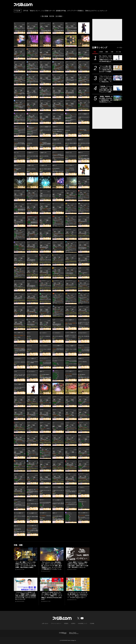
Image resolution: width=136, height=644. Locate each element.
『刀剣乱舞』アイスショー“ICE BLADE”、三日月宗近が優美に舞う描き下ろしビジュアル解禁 (106, 89)
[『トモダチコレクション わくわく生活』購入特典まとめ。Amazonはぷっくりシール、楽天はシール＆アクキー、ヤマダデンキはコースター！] (78, 584)
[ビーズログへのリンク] (74, 633)
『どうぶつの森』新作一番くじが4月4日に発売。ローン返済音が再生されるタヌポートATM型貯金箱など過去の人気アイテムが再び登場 (106, 69)
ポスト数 (118, 52)
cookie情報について (83, 623)
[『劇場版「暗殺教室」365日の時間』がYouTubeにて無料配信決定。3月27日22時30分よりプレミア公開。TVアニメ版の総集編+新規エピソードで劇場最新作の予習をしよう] (118, 98)
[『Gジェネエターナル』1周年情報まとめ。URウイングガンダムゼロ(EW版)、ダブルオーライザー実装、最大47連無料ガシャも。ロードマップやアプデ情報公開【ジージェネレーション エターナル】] (52, 554)
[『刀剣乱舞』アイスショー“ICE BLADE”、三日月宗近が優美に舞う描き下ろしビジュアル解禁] (118, 88)
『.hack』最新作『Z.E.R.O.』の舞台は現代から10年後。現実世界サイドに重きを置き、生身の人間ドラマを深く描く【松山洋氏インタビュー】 (78, 565)
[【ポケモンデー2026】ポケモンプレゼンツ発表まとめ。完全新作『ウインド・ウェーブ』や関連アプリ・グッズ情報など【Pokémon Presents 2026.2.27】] (52, 584)
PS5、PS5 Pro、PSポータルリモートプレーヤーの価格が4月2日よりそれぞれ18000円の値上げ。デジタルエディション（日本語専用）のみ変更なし (106, 59)
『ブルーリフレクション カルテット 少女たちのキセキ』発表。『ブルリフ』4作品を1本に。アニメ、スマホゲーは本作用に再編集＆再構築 (106, 79)
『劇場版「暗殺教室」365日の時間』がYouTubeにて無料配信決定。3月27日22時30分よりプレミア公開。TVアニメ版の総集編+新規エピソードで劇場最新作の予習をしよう (106, 99)
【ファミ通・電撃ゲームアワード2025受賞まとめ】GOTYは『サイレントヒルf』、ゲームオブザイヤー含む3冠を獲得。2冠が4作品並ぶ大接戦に (25, 565)
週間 (107, 52)
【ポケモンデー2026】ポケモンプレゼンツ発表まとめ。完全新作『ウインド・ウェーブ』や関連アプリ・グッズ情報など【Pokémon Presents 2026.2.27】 (52, 596)
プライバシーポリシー (56, 623)
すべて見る (120, 48)
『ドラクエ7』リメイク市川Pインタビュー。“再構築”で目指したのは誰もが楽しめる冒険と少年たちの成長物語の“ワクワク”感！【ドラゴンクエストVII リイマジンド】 (26, 596)
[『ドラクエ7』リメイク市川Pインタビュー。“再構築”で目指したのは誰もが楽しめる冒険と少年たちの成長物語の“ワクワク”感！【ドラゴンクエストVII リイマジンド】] (26, 584)
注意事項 (73, 623)
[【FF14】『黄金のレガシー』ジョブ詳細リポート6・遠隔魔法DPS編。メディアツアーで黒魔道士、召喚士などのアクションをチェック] (20, 28)
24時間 (101, 52)
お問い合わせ (45, 623)
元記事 (17, 11)
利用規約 (66, 623)
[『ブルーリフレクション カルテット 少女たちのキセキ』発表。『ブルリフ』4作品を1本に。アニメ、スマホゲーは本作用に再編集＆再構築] (118, 78)
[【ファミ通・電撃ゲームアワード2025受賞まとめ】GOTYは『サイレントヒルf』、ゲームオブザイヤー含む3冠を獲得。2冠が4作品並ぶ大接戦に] (26, 554)
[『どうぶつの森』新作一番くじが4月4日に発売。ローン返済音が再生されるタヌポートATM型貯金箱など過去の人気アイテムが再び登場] (118, 68)
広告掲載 (92, 623)
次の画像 (59, 16)
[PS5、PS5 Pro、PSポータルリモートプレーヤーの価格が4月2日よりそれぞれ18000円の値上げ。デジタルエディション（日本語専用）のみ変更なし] (118, 58)
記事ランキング (100, 48)
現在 (95, 52)
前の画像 (45, 16)
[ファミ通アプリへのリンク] (63, 633)
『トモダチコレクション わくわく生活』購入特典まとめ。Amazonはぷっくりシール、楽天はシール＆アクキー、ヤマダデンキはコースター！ (78, 595)
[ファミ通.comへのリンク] (23, 5)
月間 (112, 52)
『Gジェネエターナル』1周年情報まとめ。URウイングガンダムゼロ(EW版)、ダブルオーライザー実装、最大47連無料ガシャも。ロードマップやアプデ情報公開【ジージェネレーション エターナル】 (52, 566)
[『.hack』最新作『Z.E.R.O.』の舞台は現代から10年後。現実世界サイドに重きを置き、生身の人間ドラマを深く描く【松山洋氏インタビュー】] (78, 554)
